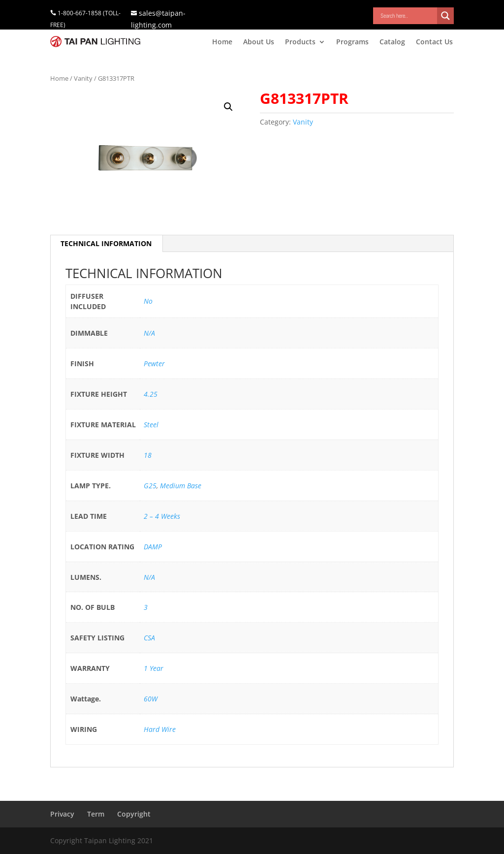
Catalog (392, 42)
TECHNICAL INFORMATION (106, 243)
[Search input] (408, 16)
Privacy (62, 814)
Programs (352, 42)
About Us (259, 42)
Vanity (83, 78)
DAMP (153, 547)
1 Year (154, 668)
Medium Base (181, 486)
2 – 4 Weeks (162, 516)
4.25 (151, 394)
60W (151, 699)
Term (96, 814)
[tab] (106, 244)
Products (300, 42)
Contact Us (434, 42)
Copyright (134, 814)
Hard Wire (160, 729)
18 (148, 455)
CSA (149, 638)
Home (222, 42)
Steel (151, 425)
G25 (150, 486)
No (148, 301)
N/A (149, 333)
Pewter (154, 364)
